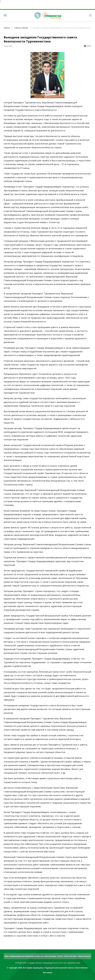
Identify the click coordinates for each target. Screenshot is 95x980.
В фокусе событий (21, 28)
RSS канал (47, 973)
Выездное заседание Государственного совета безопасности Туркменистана (61, 28)
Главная (7, 28)
